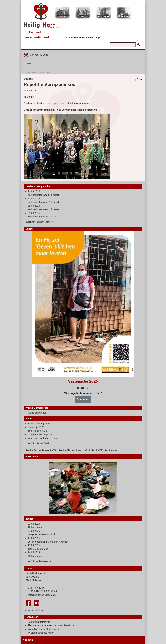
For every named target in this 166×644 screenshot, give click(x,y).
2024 (35, 450)
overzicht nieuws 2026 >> (39, 443)
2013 (107, 450)
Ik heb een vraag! (37, 413)
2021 (55, 450)
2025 (28, 450)
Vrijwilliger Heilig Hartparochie (44, 629)
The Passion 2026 (37, 431)
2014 (101, 450)
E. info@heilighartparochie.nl (41, 595)
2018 (74, 450)
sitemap (28, 640)
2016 (88, 450)
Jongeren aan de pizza (40, 434)
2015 (94, 450)
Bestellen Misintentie (39, 622)
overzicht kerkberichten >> (40, 222)
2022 (48, 450)
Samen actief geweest (40, 424)
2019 (68, 450)
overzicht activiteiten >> (38, 561)
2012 (114, 450)
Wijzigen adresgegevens (41, 633)
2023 (41, 450)
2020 (61, 450)
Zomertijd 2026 (36, 427)
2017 (81, 450)
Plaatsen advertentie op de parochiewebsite (51, 625)
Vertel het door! (36, 610)
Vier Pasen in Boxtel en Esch (43, 438)
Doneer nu (83, 399)
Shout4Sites (32, 73)
